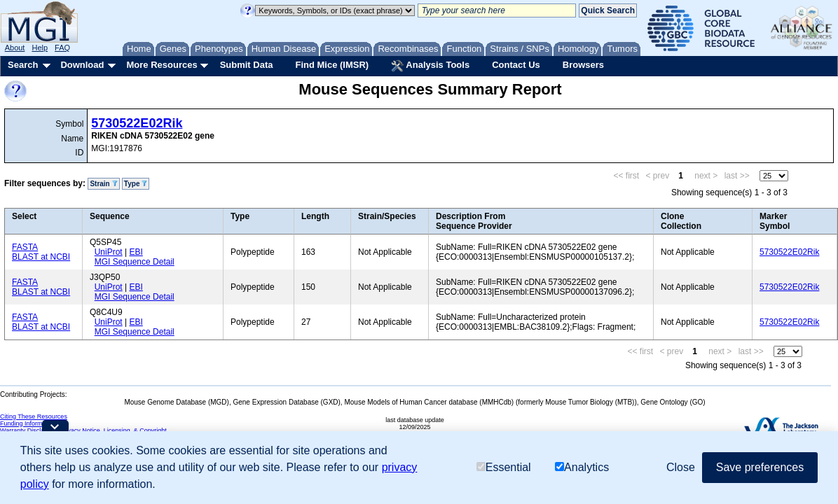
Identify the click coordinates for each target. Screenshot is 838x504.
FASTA (25, 247)
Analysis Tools (430, 66)
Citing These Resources (34, 416)
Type (136, 184)
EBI (136, 252)
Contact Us (516, 65)
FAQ (62, 48)
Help (40, 48)
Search (23, 65)
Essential (504, 467)
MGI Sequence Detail (135, 262)
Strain (103, 184)
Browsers (583, 65)
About (15, 48)
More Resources (162, 65)
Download (82, 65)
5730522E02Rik (137, 123)
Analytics (582, 467)
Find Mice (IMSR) (332, 65)
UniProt (109, 252)
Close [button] (681, 467)
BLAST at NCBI (41, 257)
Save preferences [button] (760, 467)
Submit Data (247, 65)
